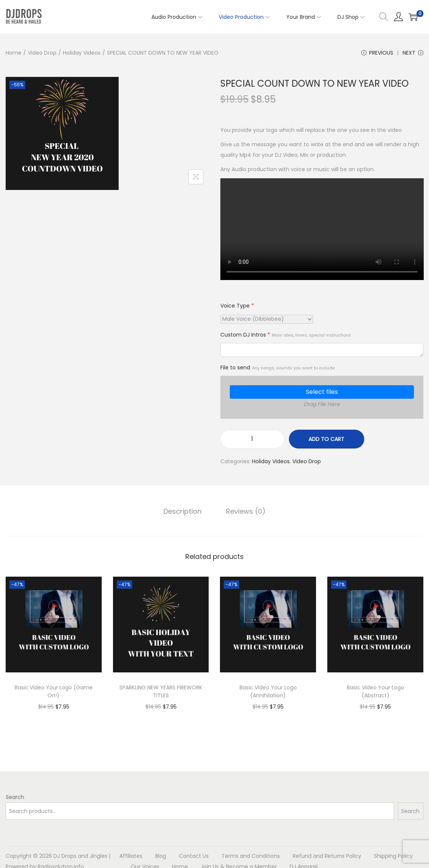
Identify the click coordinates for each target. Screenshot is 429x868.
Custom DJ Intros (286, 335)
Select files (322, 392)
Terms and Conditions (251, 856)
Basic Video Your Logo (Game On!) (54, 691)
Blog (161, 856)
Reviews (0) (246, 511)
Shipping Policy (393, 856)
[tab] (183, 511)
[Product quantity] (252, 439)
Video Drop (42, 53)
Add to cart (326, 439)
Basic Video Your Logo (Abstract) (376, 691)
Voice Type (237, 306)
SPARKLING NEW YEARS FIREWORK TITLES (161, 691)
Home (14, 53)
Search (15, 797)
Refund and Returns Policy (327, 856)
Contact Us (194, 856)
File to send (278, 367)
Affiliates (131, 856)
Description (183, 511)
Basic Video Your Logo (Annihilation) (268, 691)
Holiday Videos (82, 53)
